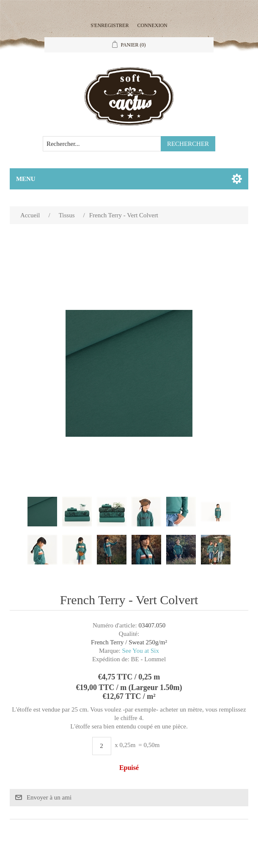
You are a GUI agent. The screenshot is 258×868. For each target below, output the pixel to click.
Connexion (152, 25)
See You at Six (141, 651)
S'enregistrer (110, 25)
